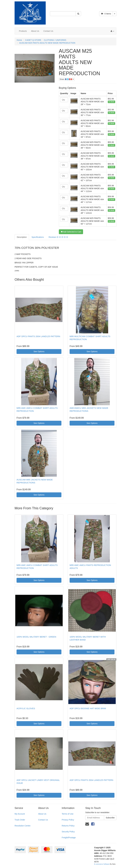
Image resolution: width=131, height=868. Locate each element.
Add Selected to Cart (71, 232)
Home (19, 40)
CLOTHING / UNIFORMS (55, 40)
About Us (35, 31)
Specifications (38, 237)
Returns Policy (68, 826)
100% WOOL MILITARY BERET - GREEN (36, 637)
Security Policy (68, 832)
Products (23, 31)
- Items (106, 14)
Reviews (58, 237)
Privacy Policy (68, 820)
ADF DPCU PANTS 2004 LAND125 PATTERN (38, 336)
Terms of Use (67, 814)
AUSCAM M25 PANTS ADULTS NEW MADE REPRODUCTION (47, 43)
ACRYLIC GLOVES (26, 708)
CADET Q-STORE (33, 40)
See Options (39, 351)
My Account (20, 814)
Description (22, 237)
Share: (67, 79)
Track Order (20, 820)
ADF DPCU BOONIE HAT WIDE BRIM (88, 708)
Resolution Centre (22, 826)
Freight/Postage (69, 838)
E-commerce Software (102, 864)
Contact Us (48, 31)
